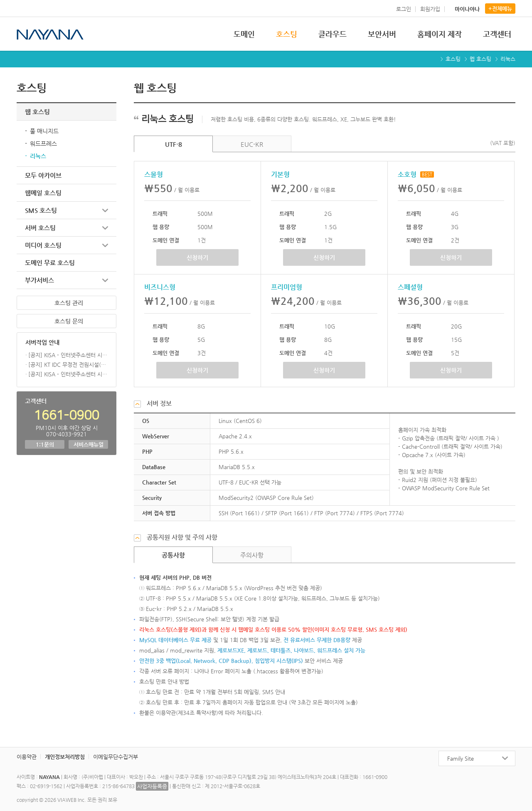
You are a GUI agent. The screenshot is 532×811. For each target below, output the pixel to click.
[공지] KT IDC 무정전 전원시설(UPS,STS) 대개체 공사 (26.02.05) (68, 365)
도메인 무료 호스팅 (50, 263)
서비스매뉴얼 (89, 444)
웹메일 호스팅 (43, 193)
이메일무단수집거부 (116, 757)
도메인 (244, 34)
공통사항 (173, 555)
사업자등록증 (152, 786)
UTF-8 (174, 144)
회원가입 (430, 9)
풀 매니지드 (44, 131)
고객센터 (497, 34)
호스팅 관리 (69, 303)
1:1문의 (45, 444)
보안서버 (382, 34)
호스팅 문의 (69, 321)
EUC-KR (252, 144)
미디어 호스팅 (43, 245)
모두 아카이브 (43, 175)
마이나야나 (467, 9)
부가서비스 (39, 280)
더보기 (106, 342)
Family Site (461, 758)
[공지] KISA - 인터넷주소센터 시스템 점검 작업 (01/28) (68, 374)
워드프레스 (43, 143)
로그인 (404, 9)
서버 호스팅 (40, 228)
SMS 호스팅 (41, 210)
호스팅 (287, 34)
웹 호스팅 (480, 59)
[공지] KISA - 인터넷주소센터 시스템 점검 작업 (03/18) (68, 355)
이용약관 (27, 757)
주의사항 (252, 555)
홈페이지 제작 (440, 34)
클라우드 (332, 34)
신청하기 (197, 257)
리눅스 (38, 156)
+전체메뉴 (500, 9)
